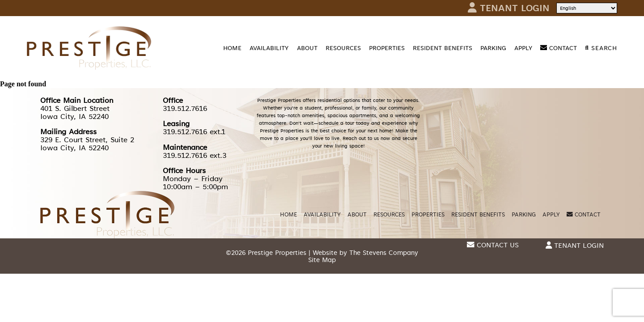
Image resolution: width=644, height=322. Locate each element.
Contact (559, 48)
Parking (493, 48)
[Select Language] (587, 8)
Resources (343, 48)
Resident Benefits (443, 48)
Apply (523, 48)
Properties (387, 48)
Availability (269, 48)
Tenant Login (509, 8)
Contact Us (493, 245)
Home (232, 48)
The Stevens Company (384, 253)
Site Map (322, 260)
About (307, 48)
